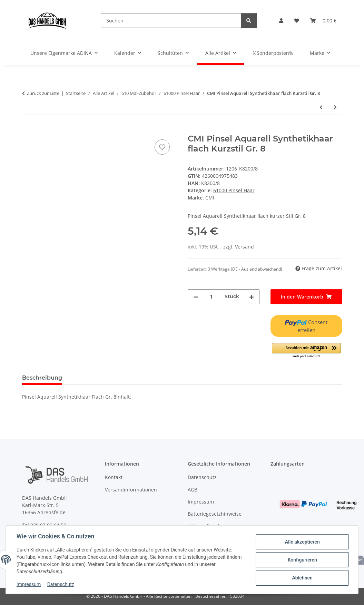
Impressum (29, 584)
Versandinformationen (131, 490)
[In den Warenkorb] (28, 130)
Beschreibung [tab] (42, 378)
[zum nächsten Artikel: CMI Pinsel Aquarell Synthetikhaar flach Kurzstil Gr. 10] (335, 107)
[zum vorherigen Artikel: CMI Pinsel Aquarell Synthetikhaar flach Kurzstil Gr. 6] (321, 107)
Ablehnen (302, 578)
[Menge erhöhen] (252, 297)
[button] (281, 21)
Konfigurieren (302, 560)
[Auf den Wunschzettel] (162, 147)
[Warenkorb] (323, 21)
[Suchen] (171, 21)
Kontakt (114, 477)
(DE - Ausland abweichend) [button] (257, 269)
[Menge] (211, 297)
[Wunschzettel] (297, 21)
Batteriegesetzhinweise (215, 514)
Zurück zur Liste (43, 93)
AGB (193, 490)
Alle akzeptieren (302, 542)
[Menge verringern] (196, 297)
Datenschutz (61, 584)
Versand (244, 247)
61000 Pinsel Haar (234, 190)
